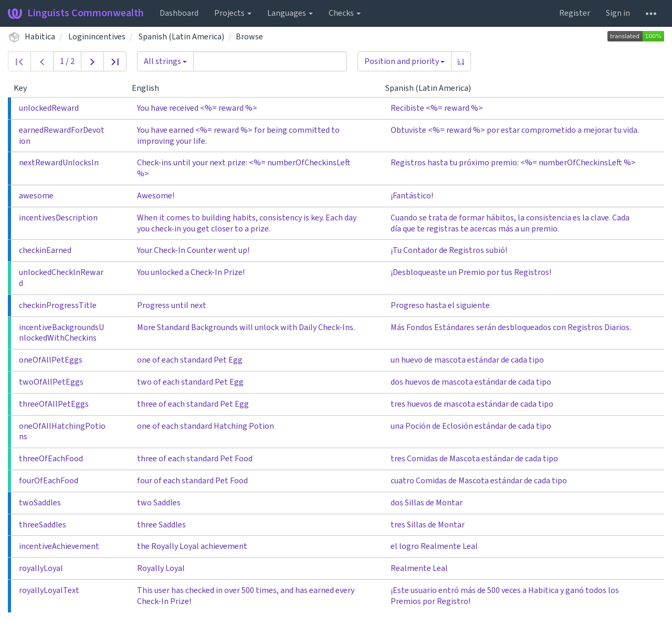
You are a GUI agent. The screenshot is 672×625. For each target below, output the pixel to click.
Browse (249, 37)
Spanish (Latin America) (181, 37)
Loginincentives (97, 37)
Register (575, 13)
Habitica (40, 37)
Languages (290, 13)
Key (24, 88)
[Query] (270, 61)
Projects (233, 13)
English (150, 88)
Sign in (618, 13)
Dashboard (179, 13)
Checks (345, 13)
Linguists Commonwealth (76, 13)
